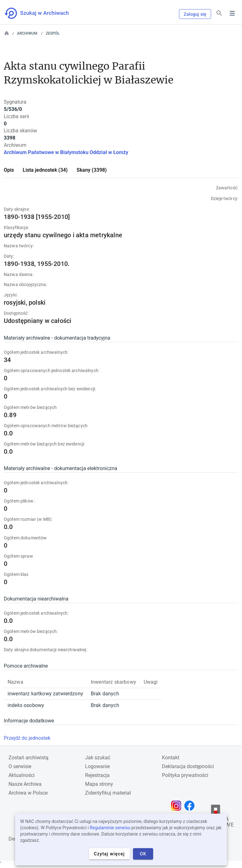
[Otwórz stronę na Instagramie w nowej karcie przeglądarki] (178, 806)
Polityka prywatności (185, 775)
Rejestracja (97, 775)
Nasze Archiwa (25, 784)
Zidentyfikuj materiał (108, 793)
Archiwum (27, 33)
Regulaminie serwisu (110, 828)
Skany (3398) (92, 170)
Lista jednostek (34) (45, 170)
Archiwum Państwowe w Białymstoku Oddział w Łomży (66, 152)
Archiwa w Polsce (28, 793)
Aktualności (22, 775)
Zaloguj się (195, 14)
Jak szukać (98, 758)
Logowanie (97, 766)
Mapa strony (99, 784)
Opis (9, 170)
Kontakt (171, 758)
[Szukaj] (219, 13)
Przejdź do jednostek (27, 738)
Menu (232, 13)
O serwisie (20, 766)
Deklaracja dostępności (188, 766)
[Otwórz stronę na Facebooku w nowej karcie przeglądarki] (191, 806)
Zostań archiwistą (29, 758)
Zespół (53, 33)
